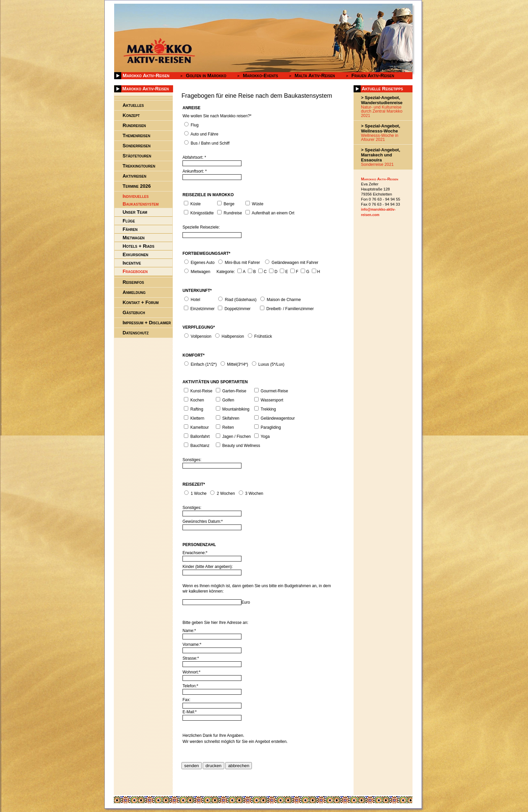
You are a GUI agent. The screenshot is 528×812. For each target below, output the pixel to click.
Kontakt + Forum (141, 302)
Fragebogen (135, 271)
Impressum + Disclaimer (147, 323)
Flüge (129, 221)
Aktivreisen (134, 176)
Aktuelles (133, 105)
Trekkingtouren (139, 166)
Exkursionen (135, 254)
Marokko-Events (260, 76)
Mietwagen (134, 238)
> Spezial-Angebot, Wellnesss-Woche (381, 128)
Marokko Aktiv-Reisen (146, 76)
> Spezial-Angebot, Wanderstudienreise (382, 100)
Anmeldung (134, 292)
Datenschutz (136, 333)
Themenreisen (136, 136)
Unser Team (135, 212)
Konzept (131, 115)
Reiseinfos (133, 282)
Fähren (130, 229)
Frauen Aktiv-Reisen (373, 76)
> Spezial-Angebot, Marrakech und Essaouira (381, 155)
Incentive (132, 263)
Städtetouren (137, 156)
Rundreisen (134, 125)
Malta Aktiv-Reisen (315, 76)
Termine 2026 (137, 186)
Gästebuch (134, 312)
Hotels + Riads (138, 246)
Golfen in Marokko (206, 76)
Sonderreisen (137, 146)
